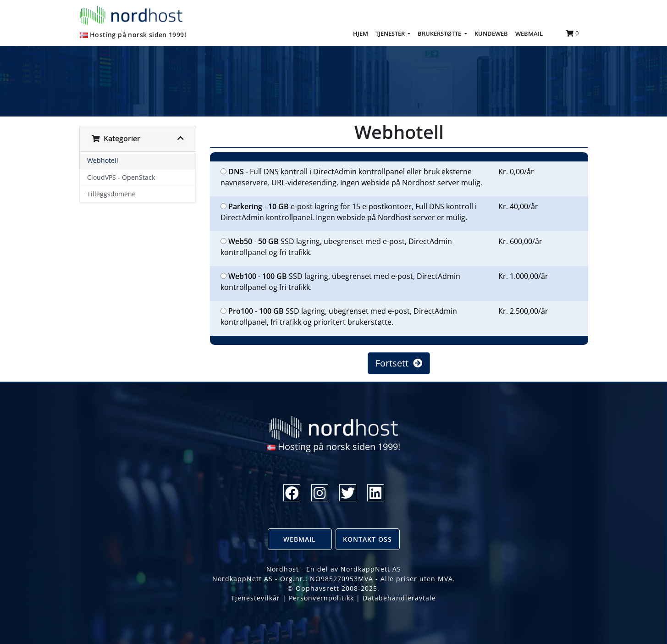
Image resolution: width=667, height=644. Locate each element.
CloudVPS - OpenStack (121, 177)
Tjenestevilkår (256, 598)
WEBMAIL (529, 33)
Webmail (300, 539)
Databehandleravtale (399, 598)
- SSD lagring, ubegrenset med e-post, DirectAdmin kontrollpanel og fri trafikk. (336, 247)
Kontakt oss (367, 539)
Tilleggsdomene (111, 194)
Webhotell (103, 160)
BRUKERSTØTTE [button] (440, 33)
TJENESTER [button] (391, 33)
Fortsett (399, 363)
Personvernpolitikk (321, 598)
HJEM (362, 33)
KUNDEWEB (491, 33)
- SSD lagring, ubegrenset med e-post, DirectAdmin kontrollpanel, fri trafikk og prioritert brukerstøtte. (339, 316)
